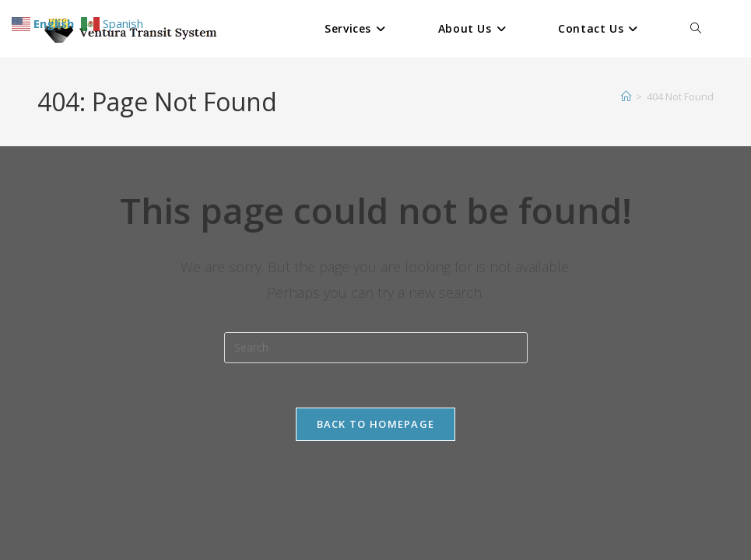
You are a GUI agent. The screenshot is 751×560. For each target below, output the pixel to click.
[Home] (626, 96)
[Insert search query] (376, 348)
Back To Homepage (376, 426)
